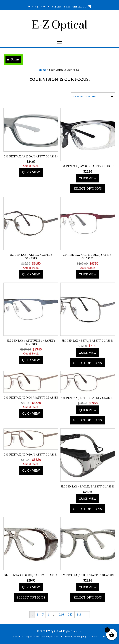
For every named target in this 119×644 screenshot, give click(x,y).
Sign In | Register (39, 7)
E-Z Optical (59, 25)
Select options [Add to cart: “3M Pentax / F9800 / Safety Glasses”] (88, 597)
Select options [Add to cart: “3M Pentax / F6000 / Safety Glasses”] (31, 597)
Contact (93, 637)
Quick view (31, 172)
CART (104, 637)
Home (42, 70)
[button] (13, 60)
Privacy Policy (50, 637)
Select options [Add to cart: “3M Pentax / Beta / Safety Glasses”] (88, 363)
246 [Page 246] (62, 615)
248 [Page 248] (79, 615)
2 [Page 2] (37, 615)
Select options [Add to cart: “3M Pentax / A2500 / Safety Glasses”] (88, 188)
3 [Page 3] (43, 615)
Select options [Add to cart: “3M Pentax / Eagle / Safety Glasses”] (88, 509)
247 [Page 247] (70, 615)
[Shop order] (93, 97)
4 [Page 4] (48, 615)
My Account (32, 637)
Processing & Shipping (73, 637)
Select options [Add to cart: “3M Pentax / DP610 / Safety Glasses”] (88, 420)
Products (18, 637)
